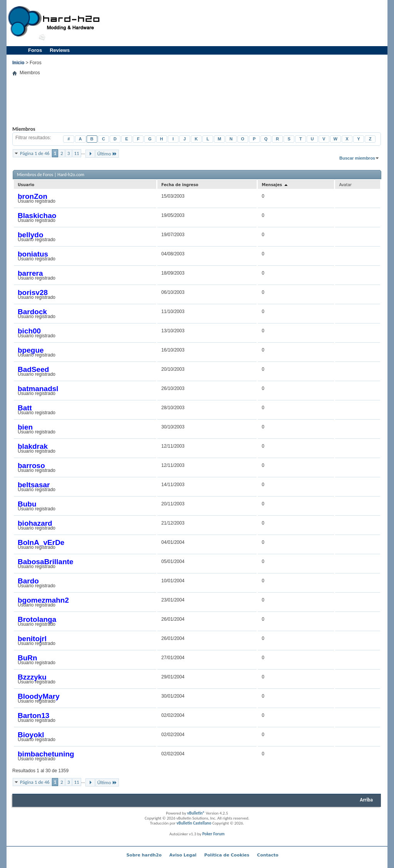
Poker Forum (214, 834)
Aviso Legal (183, 855)
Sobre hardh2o (144, 855)
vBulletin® (196, 813)
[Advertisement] (245, 23)
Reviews (60, 50)
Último (107, 154)
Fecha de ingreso (180, 185)
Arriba (366, 800)
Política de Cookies (227, 855)
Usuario (26, 185)
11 (77, 153)
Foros (35, 50)
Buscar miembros (357, 158)
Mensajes (275, 185)
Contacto (268, 855)
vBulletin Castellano (194, 823)
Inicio (18, 63)
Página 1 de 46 (35, 153)
